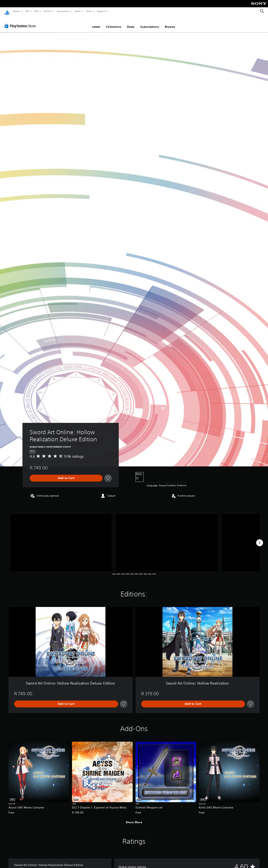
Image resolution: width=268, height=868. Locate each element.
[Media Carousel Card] (61, 539)
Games (16, 11)
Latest (96, 23)
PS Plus (48, 11)
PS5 (27, 11)
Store (89, 11)
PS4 (36, 11)
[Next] (260, 539)
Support (101, 11)
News (78, 11)
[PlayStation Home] (7, 11)
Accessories (63, 11)
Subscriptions (150, 23)
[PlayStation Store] (21, 22)
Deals (131, 23)
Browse (170, 23)
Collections (114, 23)
